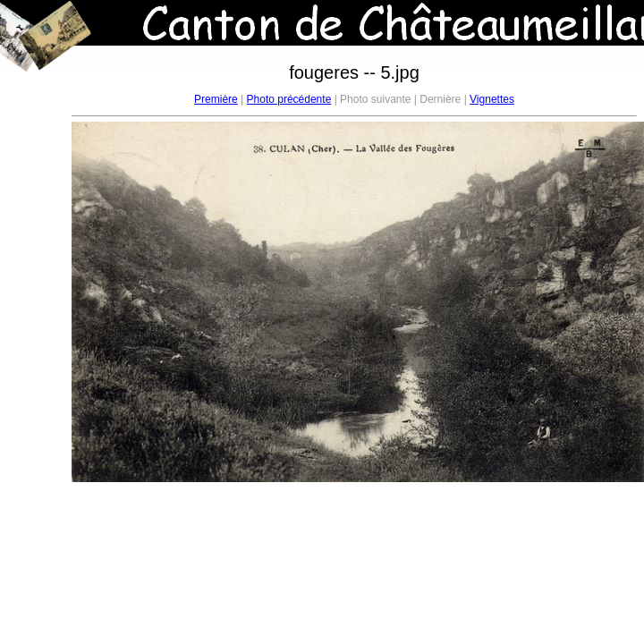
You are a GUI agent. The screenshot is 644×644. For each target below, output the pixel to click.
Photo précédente (289, 99)
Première (216, 99)
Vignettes (492, 99)
